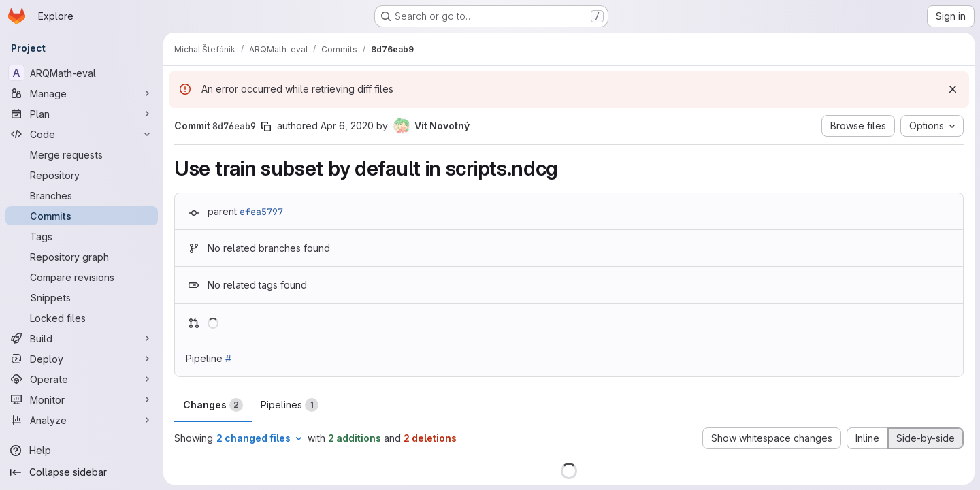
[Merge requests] (82, 154)
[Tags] (82, 236)
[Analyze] (82, 420)
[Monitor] (82, 399)
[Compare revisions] (82, 277)
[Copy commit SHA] (266, 127)
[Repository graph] (82, 257)
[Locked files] (82, 318)
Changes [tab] (213, 405)
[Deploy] (82, 359)
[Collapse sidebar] (82, 472)
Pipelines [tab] (290, 405)
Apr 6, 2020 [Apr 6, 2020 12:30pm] (347, 126)
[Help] (82, 451)
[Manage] (82, 93)
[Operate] (82, 379)
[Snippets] (82, 297)
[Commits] (82, 216)
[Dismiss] (953, 89)
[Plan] (82, 114)
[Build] (82, 338)
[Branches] (82, 195)
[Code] (82, 134)
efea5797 (261, 212)
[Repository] (82, 175)
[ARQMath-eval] (82, 73)
